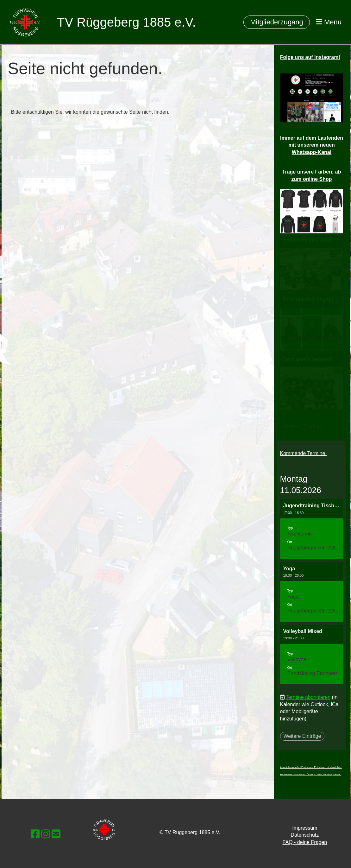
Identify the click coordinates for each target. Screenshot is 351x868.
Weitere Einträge (302, 736)
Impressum (305, 828)
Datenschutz (305, 835)
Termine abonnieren (308, 697)
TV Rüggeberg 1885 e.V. (126, 22)
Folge (310, 57)
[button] (312, 529)
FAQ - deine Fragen (305, 842)
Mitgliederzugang (277, 22)
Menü (329, 22)
